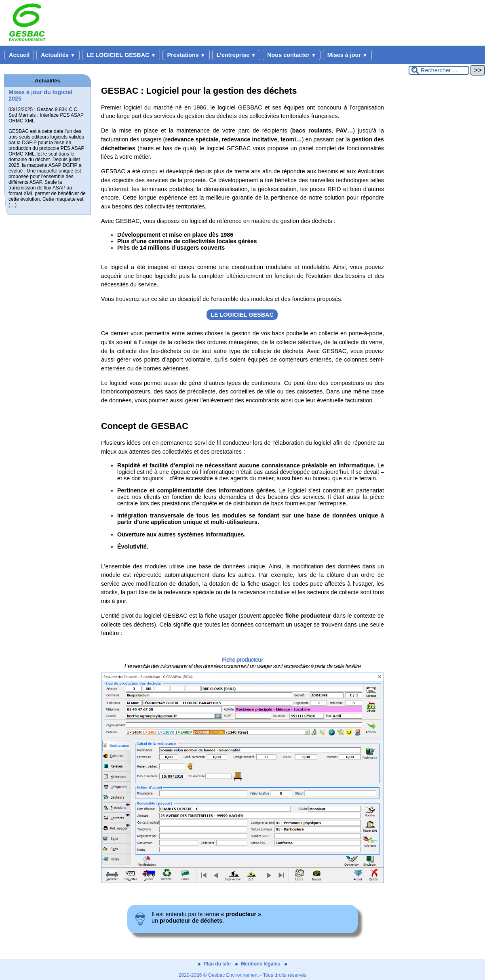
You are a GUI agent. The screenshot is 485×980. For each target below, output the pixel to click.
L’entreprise (236, 55)
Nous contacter (292, 55)
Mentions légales (258, 964)
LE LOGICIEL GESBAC (121, 55)
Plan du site (215, 964)
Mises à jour (347, 55)
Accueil (19, 55)
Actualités (58, 55)
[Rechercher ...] (439, 70)
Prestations (186, 55)
